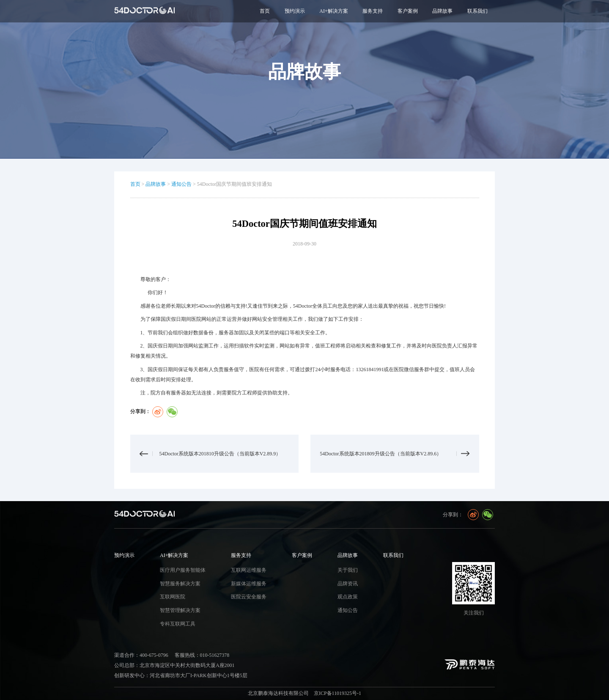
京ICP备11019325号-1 (337, 693)
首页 (265, 11)
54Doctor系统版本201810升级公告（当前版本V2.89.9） (220, 454)
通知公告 (181, 184)
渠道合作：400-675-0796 (141, 655)
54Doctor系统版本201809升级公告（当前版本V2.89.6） (381, 454)
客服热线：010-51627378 (202, 655)
